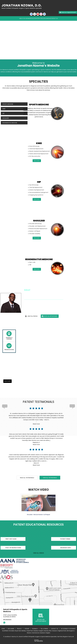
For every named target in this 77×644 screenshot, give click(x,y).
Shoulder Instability (35, 234)
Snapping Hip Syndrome (36, 195)
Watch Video (38, 490)
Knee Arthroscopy (34, 146)
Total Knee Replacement (36, 149)
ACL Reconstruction (35, 156)
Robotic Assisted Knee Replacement (40, 151)
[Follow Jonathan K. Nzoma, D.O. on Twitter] (35, 14)
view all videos (38, 553)
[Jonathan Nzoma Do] (22, 6)
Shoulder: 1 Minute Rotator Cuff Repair (38, 505)
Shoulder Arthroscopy (35, 224)
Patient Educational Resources (38, 525)
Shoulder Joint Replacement (37, 226)
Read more (36, 424)
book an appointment (51, 316)
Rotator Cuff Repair (35, 231)
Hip (3, 113)
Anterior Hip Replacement (37, 190)
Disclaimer (11, 629)
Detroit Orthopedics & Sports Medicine (15, 610)
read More (37, 161)
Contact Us (54, 18)
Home (3, 629)
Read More (7, 381)
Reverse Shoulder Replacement (38, 229)
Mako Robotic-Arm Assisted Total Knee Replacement (22, 364)
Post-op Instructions (13, 548)
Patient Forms (65, 539)
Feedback (35, 629)
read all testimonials (27, 478)
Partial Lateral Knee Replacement (39, 154)
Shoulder (6, 118)
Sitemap (27, 629)
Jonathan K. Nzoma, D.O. (38, 294)
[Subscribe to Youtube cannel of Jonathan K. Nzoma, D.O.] (38, 14)
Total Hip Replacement (36, 187)
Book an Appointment (69, 12)
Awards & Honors (9, 338)
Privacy (19, 629)
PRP (30, 265)
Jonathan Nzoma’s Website (38, 65)
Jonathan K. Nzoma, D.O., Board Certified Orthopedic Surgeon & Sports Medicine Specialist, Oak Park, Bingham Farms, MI (39, 637)
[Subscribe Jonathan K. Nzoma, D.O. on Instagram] (41, 14)
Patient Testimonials (38, 402)
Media (49, 18)
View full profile (32, 316)
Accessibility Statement (68, 629)
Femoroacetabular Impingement (39, 192)
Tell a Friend (44, 629)
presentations (9, 350)
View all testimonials (50, 478)
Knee (4, 109)
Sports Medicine (8, 104)
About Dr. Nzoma (24, 18)
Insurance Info (66, 548)
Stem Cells (32, 262)
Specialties (33, 18)
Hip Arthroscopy (34, 185)
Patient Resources (41, 18)
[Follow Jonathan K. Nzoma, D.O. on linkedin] (44, 14)
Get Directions (7, 619)
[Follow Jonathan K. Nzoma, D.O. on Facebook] (31, 14)
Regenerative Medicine (10, 123)
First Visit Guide (11, 539)
